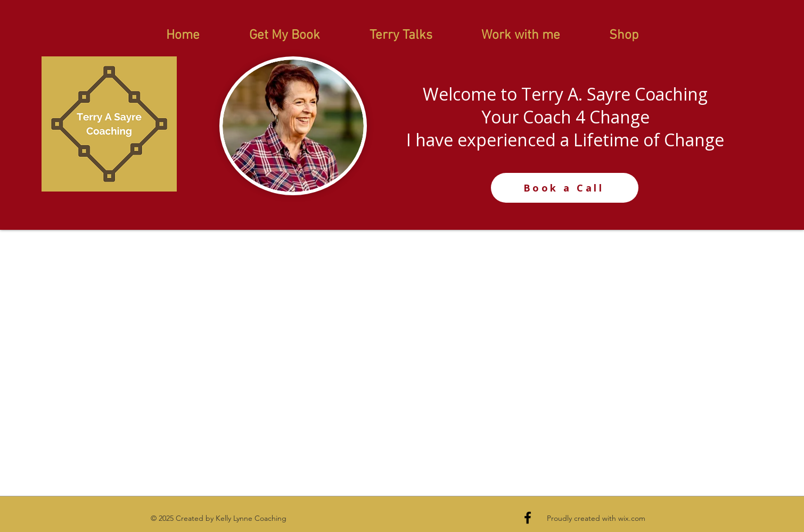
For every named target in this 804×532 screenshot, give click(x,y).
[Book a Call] (565, 188)
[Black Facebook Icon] (528, 518)
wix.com (632, 518)
